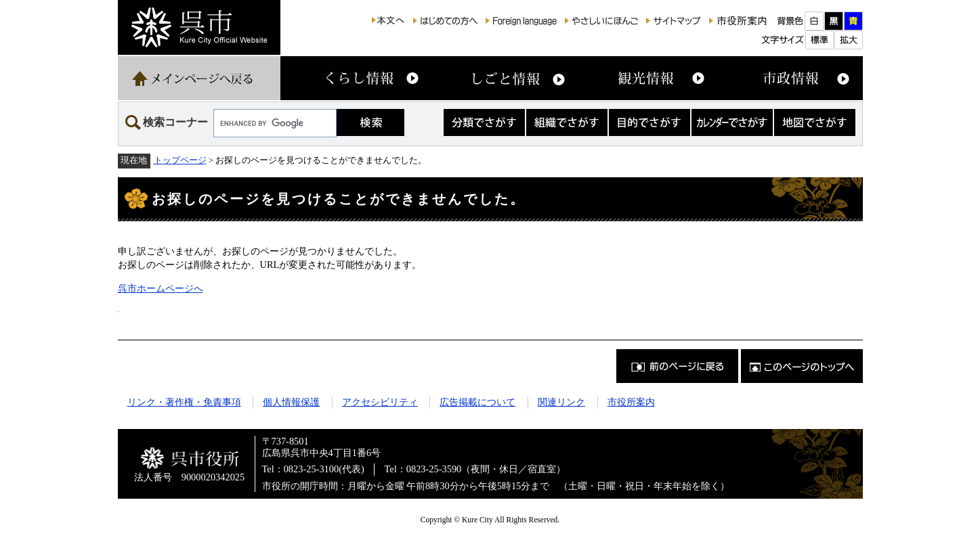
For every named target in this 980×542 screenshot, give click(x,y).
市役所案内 (631, 402)
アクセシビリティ (380, 402)
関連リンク (561, 402)
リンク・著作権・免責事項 (184, 402)
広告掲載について (477, 402)
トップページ (180, 160)
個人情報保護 (291, 402)
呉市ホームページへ (161, 288)
